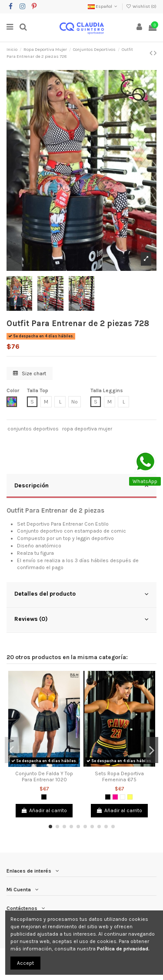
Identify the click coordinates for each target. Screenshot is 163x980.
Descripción (81, 486)
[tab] (81, 487)
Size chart (30, 373)
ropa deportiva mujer (87, 429)
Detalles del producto (81, 594)
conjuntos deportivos (33, 429)
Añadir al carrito (44, 810)
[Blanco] (123, 797)
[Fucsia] (115, 797)
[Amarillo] (130, 797)
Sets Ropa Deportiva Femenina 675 (119, 777)
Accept (25, 963)
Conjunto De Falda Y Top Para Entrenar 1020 (44, 777)
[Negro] (44, 797)
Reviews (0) (81, 619)
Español (103, 7)
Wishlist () (141, 7)
